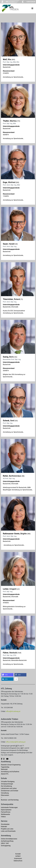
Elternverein (5, 795)
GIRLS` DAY (5, 843)
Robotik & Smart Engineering (11, 765)
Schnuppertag (6, 846)
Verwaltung (5, 793)
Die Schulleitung (6, 786)
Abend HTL (5, 774)
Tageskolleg (5, 767)
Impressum (18, 858)
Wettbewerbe (5, 814)
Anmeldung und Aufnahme (10, 772)
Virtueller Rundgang (8, 782)
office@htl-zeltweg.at (13, 711)
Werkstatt (4, 769)
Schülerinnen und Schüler (10, 791)
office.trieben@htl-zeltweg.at (16, 742)
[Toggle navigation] (32, 8)
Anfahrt (18, 856)
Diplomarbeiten (6, 810)
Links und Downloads (8, 831)
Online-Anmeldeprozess (9, 839)
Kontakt (18, 854)
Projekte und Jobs (7, 829)
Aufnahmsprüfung (7, 841)
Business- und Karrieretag (10, 800)
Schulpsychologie (7, 784)
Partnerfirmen (6, 812)
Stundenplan (5, 824)
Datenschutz (18, 861)
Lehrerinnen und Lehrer (9, 788)
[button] (7, 675)
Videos (3, 817)
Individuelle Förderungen (9, 807)
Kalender (4, 827)
